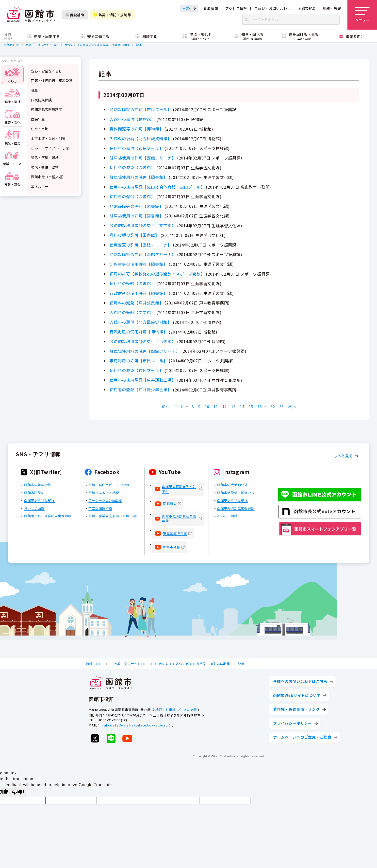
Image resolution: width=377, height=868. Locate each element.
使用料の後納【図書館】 (132, 283)
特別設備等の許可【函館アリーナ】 (143, 254)
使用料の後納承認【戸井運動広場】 (143, 380)
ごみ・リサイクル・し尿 (50, 148)
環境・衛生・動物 (45, 167)
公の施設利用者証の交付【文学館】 (143, 225)
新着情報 (211, 8)
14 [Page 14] (242, 406)
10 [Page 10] (207, 406)
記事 (139, 45)
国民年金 (38, 119)
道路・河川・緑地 (45, 158)
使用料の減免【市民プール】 (136, 370)
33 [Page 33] (282, 406)
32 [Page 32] (273, 406)
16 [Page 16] (260, 406)
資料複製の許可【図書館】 (134, 235)
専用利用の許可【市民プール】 (139, 361)
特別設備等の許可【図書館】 (136, 206)
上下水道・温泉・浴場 (48, 138)
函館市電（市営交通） (48, 177)
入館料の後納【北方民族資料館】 (141, 139)
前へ (166, 406)
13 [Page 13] (233, 406)
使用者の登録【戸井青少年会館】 (141, 390)
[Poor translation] (18, 792)
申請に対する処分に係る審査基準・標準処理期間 (97, 45)
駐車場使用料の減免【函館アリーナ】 (145, 351)
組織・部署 (332, 8)
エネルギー (40, 186)
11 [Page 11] (216, 406)
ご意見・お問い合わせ (272, 8)
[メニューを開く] (362, 15)
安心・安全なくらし (47, 71)
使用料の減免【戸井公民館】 (136, 303)
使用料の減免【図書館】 (132, 167)
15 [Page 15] (251, 406)
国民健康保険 (41, 100)
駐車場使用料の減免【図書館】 (139, 177)
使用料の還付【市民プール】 (136, 148)
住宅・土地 (40, 129)
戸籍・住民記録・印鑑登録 (52, 81)
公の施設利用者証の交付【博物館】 (143, 341)
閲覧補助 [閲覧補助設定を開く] (75, 15)
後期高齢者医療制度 (47, 109)
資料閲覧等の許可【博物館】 (136, 129)
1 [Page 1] (175, 406)
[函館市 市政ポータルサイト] (31, 15)
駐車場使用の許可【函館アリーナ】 (143, 158)
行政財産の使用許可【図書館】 (139, 293)
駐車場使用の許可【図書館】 (136, 216)
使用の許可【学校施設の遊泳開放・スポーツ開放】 (157, 274)
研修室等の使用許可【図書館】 (139, 264)
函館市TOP (11, 45)
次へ (292, 406)
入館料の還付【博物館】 (132, 119)
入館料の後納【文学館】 (132, 312)
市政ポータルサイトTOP (42, 45)
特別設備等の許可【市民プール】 (141, 109)
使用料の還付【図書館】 (132, 196)
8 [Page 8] (193, 406)
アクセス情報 (236, 8)
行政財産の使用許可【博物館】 (139, 332)
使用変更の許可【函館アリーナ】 (141, 245)
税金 (34, 90)
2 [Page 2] (182, 406)
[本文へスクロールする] (189, 8)
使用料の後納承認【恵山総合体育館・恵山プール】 (157, 187)
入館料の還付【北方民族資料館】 (141, 322)
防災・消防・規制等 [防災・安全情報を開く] (113, 15)
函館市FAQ (307, 8)
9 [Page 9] (199, 406)
